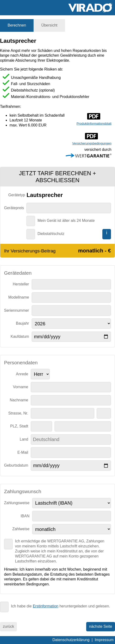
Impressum (104, 640)
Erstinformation (46, 606)
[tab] (17, 25)
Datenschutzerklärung (71, 640)
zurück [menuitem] (8, 626)
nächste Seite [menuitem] (101, 626)
